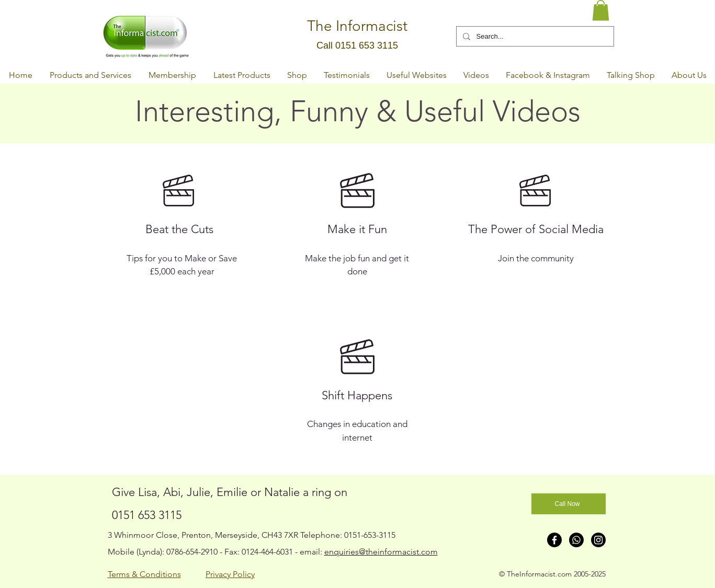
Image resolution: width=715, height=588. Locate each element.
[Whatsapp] (576, 540)
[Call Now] (569, 504)
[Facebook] (554, 540)
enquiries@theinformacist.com (381, 552)
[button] (601, 10)
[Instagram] (598, 540)
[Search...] (534, 36)
